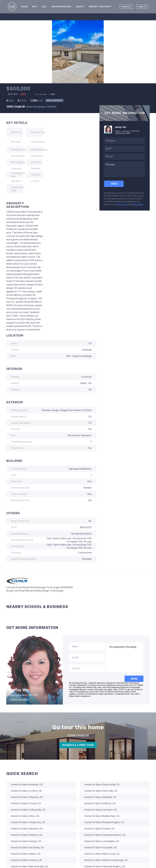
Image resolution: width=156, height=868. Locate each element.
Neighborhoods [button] (62, 7)
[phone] (125, 157)
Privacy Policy (137, 204)
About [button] (80, 7)
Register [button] (126, 7)
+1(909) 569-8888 (122, 133)
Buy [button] (35, 7)
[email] (125, 149)
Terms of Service (106, 692)
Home (24, 7)
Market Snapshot (100, 7)
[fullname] (125, 141)
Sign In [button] (142, 7)
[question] (125, 169)
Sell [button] (44, 7)
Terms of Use (121, 204)
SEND (134, 679)
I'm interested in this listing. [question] (125, 657)
